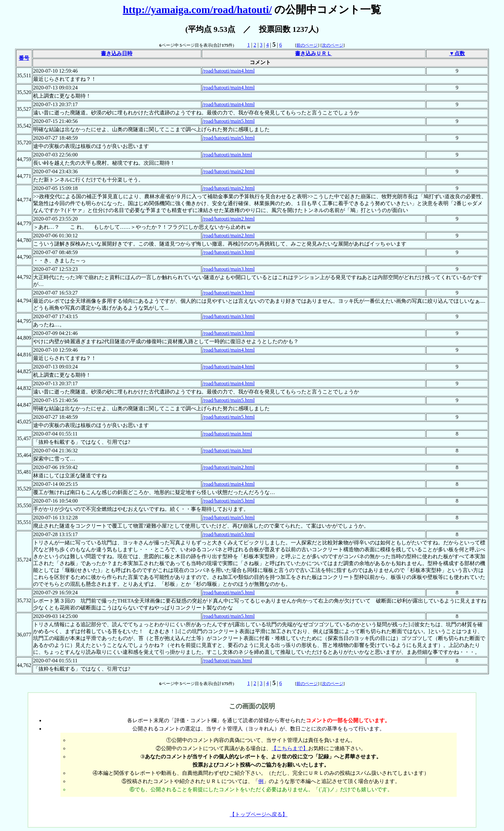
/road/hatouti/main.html (227, 155)
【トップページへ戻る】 (259, 814)
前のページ (307, 45)
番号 (24, 58)
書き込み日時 (117, 53)
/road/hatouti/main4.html (229, 71)
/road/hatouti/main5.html (229, 121)
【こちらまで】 (290, 748)
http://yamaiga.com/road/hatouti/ (197, 10)
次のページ (333, 45)
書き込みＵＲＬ (313, 53)
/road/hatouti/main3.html (229, 252)
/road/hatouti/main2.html (229, 171)
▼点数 (457, 53)
